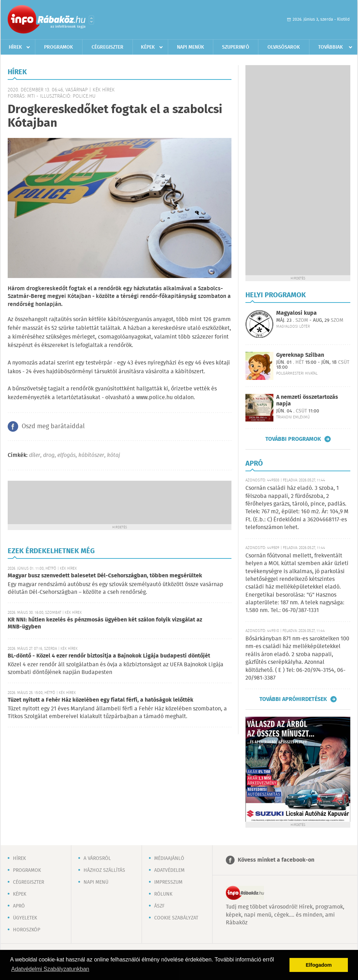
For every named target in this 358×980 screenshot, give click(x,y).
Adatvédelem (169, 870)
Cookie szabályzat (176, 918)
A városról (97, 859)
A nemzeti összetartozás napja (307, 401)
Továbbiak (331, 47)
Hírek (15, 47)
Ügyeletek (25, 918)
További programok (293, 439)
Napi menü (96, 882)
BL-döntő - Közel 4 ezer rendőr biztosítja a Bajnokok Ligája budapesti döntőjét (109, 656)
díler (35, 455)
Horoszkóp (27, 930)
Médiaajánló (169, 859)
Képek (148, 47)
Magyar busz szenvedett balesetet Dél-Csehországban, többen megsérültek (105, 576)
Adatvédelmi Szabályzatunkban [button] (50, 969)
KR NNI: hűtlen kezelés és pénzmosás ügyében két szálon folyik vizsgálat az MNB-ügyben (105, 623)
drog (49, 455)
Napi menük (191, 47)
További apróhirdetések (293, 699)
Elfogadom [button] (319, 965)
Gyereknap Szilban (300, 355)
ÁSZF (159, 906)
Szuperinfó (236, 47)
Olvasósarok (284, 47)
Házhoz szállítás (104, 870)
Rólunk (163, 894)
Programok (59, 47)
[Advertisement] (120, 502)
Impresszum (168, 882)
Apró (19, 906)
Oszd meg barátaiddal (53, 426)
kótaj (113, 455)
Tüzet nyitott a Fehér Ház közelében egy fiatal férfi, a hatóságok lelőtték (101, 700)
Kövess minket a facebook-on (276, 860)
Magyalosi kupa (296, 313)
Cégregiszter (108, 47)
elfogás (66, 455)
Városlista (91, 20)
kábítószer (91, 455)
